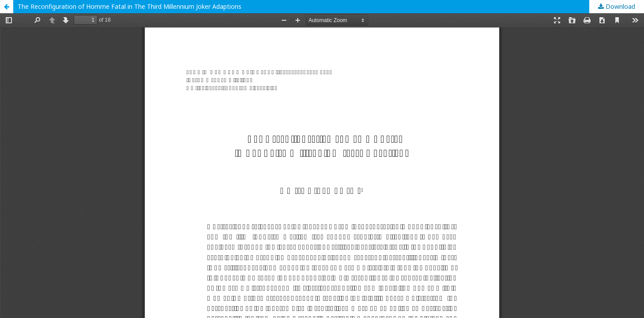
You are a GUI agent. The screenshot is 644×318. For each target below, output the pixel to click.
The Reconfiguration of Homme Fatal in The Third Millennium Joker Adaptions (130, 6)
